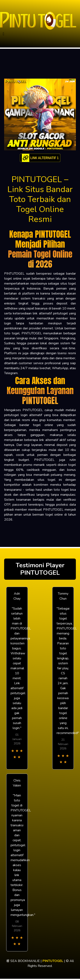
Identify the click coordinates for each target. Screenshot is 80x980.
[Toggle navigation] (3, 34)
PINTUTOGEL (53, 961)
